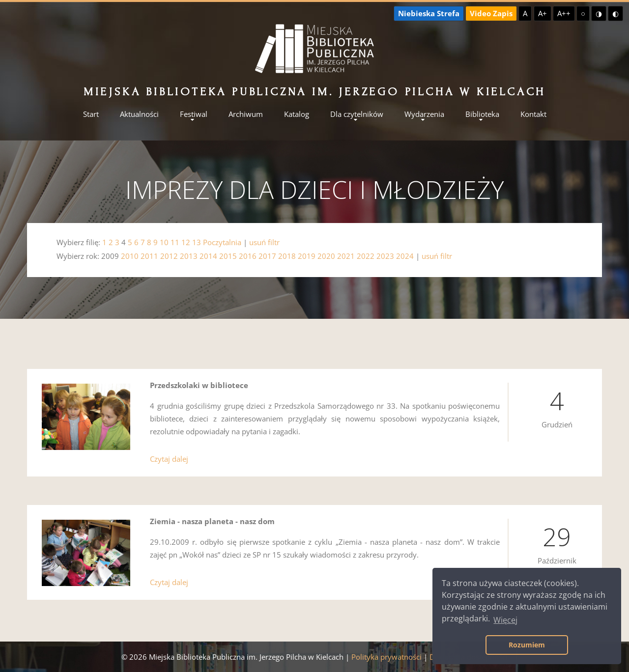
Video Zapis (491, 13)
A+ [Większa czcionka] (543, 13)
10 (164, 242)
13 (197, 242)
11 (175, 242)
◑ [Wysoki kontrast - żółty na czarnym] (599, 13)
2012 (169, 256)
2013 (189, 256)
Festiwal (194, 114)
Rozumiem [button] (527, 645)
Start (91, 114)
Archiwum (246, 114)
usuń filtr (264, 242)
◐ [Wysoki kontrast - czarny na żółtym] (615, 13)
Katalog (297, 114)
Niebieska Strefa (429, 13)
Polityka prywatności (386, 657)
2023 (385, 256)
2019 (307, 256)
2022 (366, 256)
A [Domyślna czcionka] (525, 13)
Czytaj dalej (169, 459)
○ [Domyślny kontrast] (583, 13)
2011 (149, 256)
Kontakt (533, 114)
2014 (208, 256)
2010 (130, 256)
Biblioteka (482, 114)
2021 (346, 256)
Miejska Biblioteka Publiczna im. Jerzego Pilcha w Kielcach (314, 92)
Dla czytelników (357, 114)
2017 (267, 256)
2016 (248, 256)
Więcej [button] (505, 620)
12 (186, 242)
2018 (287, 256)
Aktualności (139, 114)
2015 (228, 256)
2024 (405, 256)
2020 (326, 256)
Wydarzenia (424, 114)
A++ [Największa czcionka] (564, 13)
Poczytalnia (222, 242)
